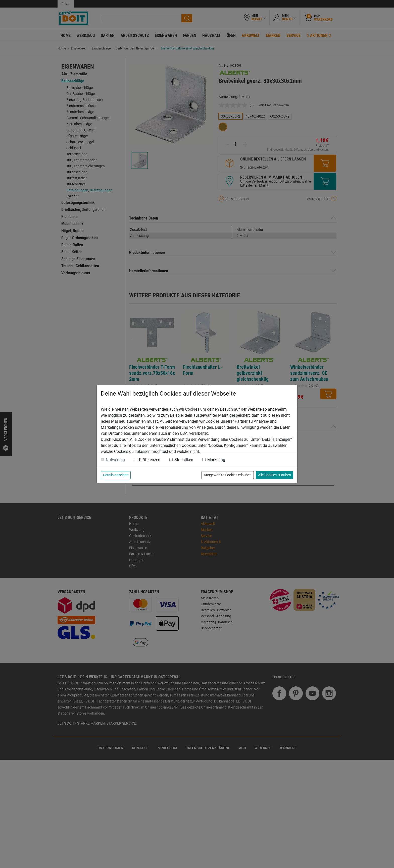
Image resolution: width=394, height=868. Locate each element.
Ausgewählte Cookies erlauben (228, 475)
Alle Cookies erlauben (275, 475)
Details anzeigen (116, 475)
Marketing (216, 460)
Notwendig (115, 460)
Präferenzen (150, 460)
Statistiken (184, 460)
